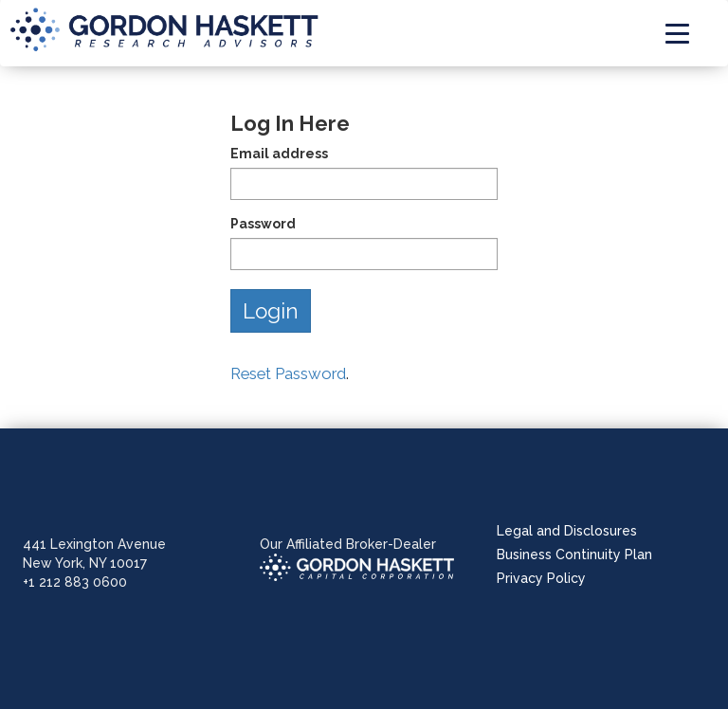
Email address (279, 154)
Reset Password (288, 373)
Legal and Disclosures (567, 531)
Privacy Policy (541, 578)
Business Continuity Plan (574, 554)
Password (263, 224)
